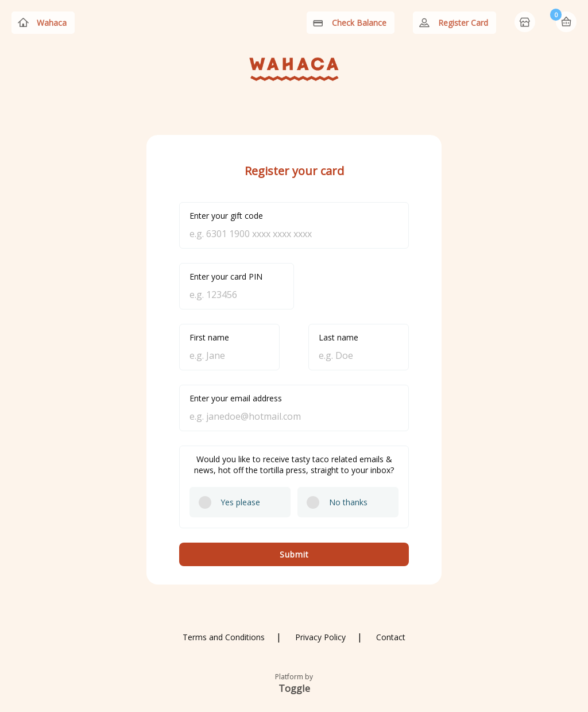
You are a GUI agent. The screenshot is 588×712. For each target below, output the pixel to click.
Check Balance (359, 23)
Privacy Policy (320, 637)
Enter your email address (236, 398)
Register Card (463, 23)
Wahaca (52, 23)
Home (526, 23)
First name (209, 337)
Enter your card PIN (226, 276)
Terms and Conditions (224, 637)
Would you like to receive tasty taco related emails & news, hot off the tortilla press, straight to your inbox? (294, 465)
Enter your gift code (226, 216)
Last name (339, 337)
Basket (566, 22)
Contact (391, 637)
